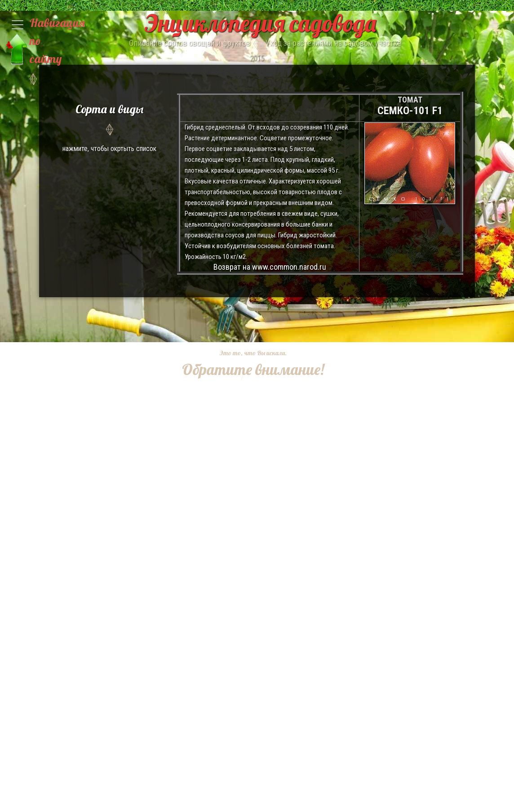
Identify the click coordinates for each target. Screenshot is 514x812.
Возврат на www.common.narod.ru (270, 267)
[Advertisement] (246, 436)
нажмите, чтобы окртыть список (109, 127)
